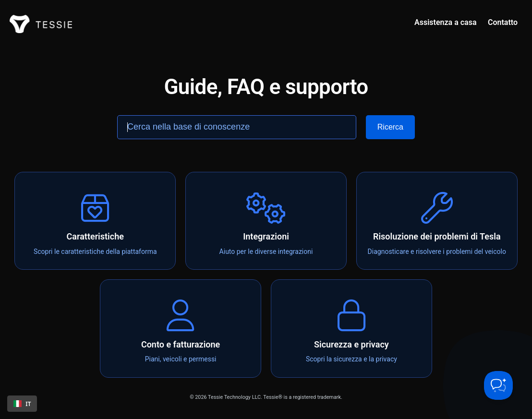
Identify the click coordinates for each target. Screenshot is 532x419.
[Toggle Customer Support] (498, 385)
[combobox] (22, 404)
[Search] (390, 127)
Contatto (503, 22)
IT (22, 404)
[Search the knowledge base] (237, 127)
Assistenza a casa (445, 22)
